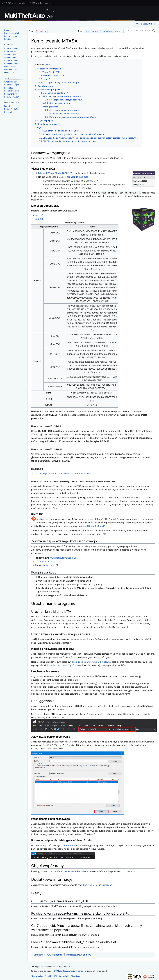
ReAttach (69, 845)
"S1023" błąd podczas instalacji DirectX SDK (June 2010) (60, 473)
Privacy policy (37, 976)
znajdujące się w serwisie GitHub (88, 662)
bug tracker (89, 885)
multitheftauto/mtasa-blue (63, 558)
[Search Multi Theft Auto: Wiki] (141, 31)
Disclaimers (76, 976)
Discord (106, 885)
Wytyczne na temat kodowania (72, 871)
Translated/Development (78, 955)
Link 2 (38, 219)
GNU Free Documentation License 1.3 (70, 971)
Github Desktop (95, 526)
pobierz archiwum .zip (60, 665)
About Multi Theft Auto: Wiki (57, 976)
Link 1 (38, 215)
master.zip (45, 561)
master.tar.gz (49, 565)
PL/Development (55, 955)
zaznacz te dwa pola (77, 177)
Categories (39, 955)
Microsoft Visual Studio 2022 (53, 173)
